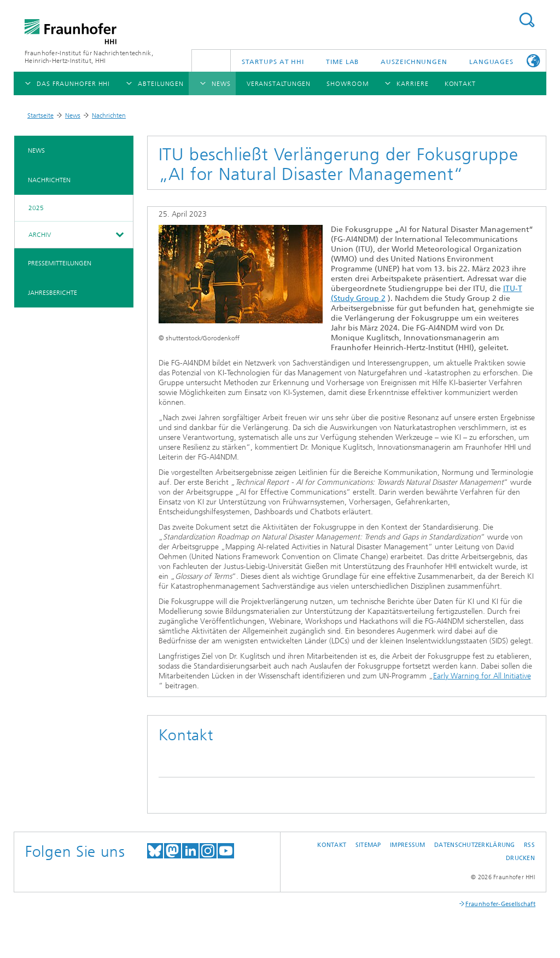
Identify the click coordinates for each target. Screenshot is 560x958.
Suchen (527, 20)
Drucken (520, 858)
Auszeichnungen (414, 62)
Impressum (407, 845)
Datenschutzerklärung (475, 845)
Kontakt (332, 845)
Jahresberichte (52, 293)
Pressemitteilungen (60, 263)
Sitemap (368, 845)
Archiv (40, 235)
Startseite (40, 115)
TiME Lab (342, 62)
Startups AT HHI (273, 62)
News (73, 115)
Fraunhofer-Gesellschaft (500, 904)
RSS (529, 845)
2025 (36, 208)
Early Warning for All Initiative (482, 676)
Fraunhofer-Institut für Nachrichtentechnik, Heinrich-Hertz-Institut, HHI (89, 57)
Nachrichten (109, 115)
